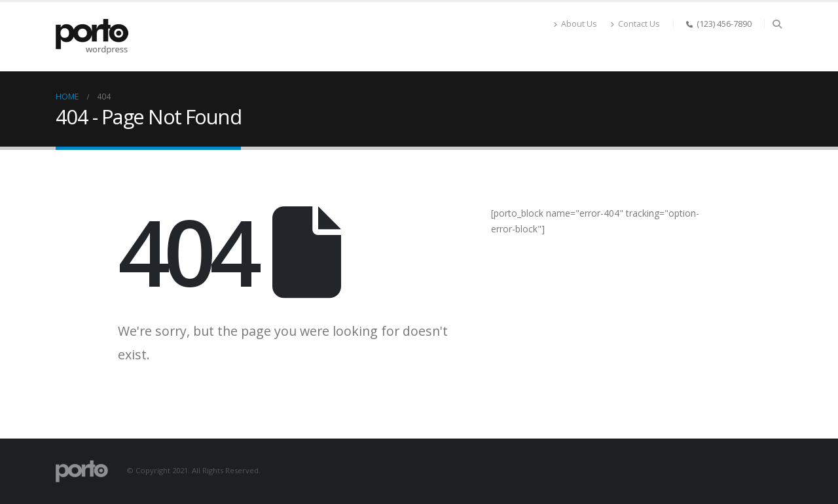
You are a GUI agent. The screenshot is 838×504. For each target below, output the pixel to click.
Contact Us (635, 24)
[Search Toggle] (777, 24)
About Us (575, 24)
